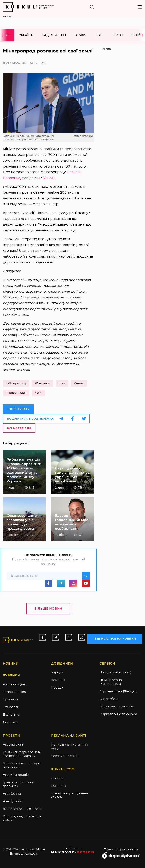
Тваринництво (14, 692)
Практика (10, 699)
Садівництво (54, 35)
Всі (7, 35)
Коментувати (18, 409)
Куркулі (57, 672)
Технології (11, 707)
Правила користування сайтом (70, 795)
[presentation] (4, 35)
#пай (62, 383)
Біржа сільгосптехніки (117, 706)
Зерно (117, 35)
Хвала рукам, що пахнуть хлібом (22, 818)
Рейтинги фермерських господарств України (22, 754)
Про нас (57, 778)
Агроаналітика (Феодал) (118, 691)
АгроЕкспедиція (16, 775)
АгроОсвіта (12, 794)
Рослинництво (14, 684)
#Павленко (42, 383)
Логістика (10, 722)
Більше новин (48, 609)
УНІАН (49, 178)
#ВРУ (39, 393)
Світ (99, 35)
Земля (81, 35)
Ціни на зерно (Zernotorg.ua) (111, 682)
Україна (26, 35)
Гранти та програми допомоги (19, 784)
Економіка (11, 715)
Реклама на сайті (64, 756)
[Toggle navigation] (140, 7)
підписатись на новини (115, 639)
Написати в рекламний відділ (69, 746)
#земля (79, 383)
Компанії (58, 680)
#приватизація (16, 393)
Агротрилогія (13, 745)
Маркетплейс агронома (118, 714)
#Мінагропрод (16, 383)
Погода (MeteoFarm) (115, 672)
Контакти (58, 786)
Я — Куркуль (13, 801)
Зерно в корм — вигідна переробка (22, 765)
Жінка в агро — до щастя (22, 809)
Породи (57, 688)
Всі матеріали (19, 428)
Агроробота (109, 699)
